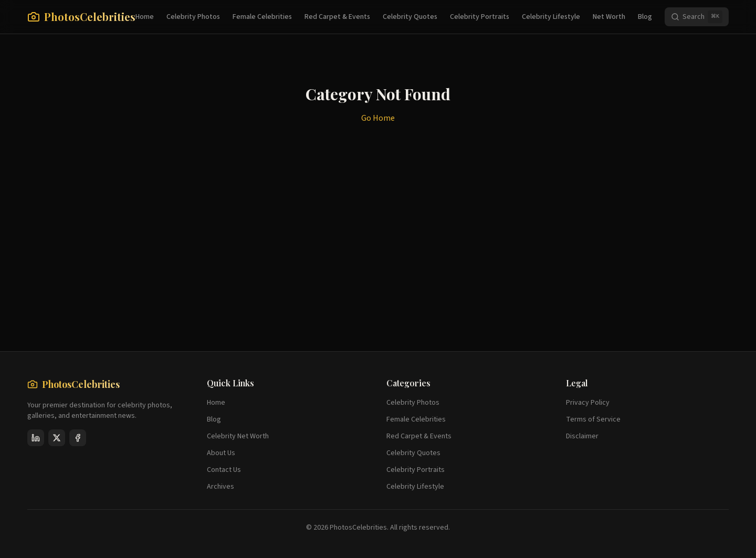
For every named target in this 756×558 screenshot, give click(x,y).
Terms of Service (593, 419)
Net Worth (609, 17)
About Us (221, 453)
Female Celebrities (262, 17)
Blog (645, 17)
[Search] (697, 17)
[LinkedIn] (36, 438)
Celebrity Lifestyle (551, 17)
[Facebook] (78, 438)
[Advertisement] (342, 269)
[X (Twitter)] (57, 438)
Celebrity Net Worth (238, 436)
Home (145, 17)
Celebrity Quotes (410, 17)
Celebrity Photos (193, 17)
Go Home (378, 118)
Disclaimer (582, 436)
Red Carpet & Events (337, 17)
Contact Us (224, 470)
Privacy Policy (588, 403)
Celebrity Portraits (480, 17)
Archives (220, 487)
